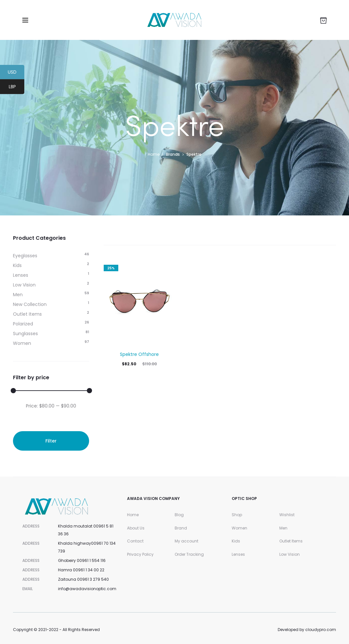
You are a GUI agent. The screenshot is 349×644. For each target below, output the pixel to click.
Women (22, 343)
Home (154, 154)
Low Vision (24, 285)
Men (18, 295)
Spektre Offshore (139, 354)
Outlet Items (27, 314)
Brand (181, 528)
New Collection (30, 304)
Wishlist (287, 515)
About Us (136, 528)
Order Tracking (189, 554)
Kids (17, 265)
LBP (17, 88)
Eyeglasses (25, 256)
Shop (237, 515)
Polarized (23, 324)
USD (16, 73)
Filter (51, 441)
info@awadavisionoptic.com (87, 589)
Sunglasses (25, 334)
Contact (135, 541)
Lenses (21, 275)
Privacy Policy (140, 554)
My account (186, 541)
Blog (179, 515)
